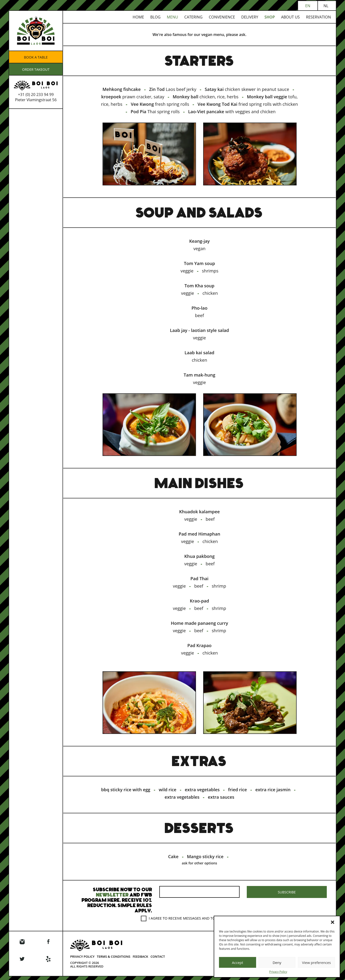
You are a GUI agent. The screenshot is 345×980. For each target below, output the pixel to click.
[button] (333, 922)
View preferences (316, 962)
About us (290, 17)
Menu (172, 17)
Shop (270, 17)
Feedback (141, 960)
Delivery (250, 17)
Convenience (222, 17)
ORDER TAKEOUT (36, 69)
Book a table (36, 57)
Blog (155, 17)
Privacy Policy (278, 972)
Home (138, 17)
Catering (193, 17)
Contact (158, 960)
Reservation (318, 17)
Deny (277, 962)
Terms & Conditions (113, 960)
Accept (238, 962)
